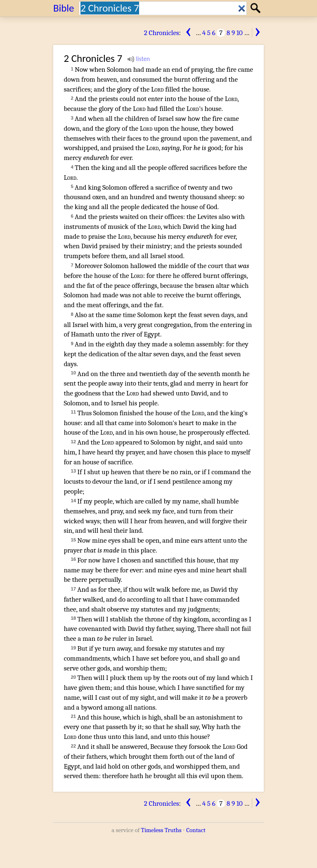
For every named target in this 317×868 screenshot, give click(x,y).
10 (240, 33)
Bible (64, 8)
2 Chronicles (162, 33)
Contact (196, 830)
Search (257, 8)
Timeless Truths (161, 830)
